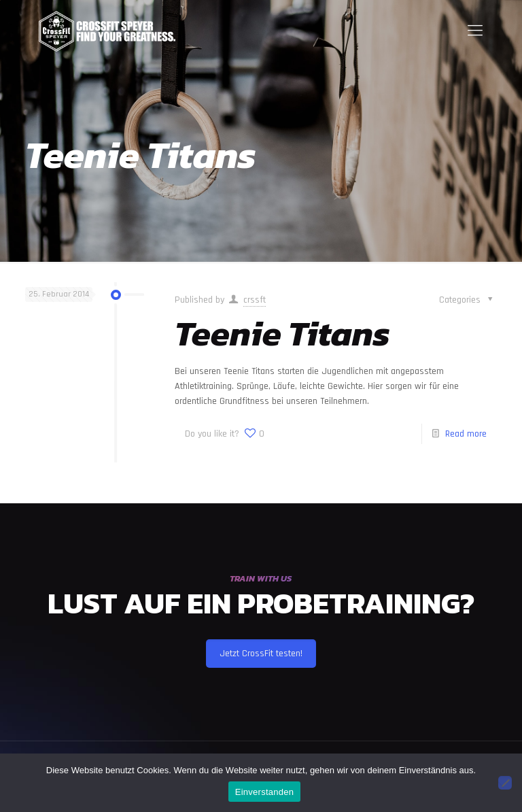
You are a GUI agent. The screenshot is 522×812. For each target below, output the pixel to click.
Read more (466, 434)
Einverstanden (264, 792)
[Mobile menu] (475, 31)
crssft (255, 300)
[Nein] (505, 783)
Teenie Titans (282, 333)
